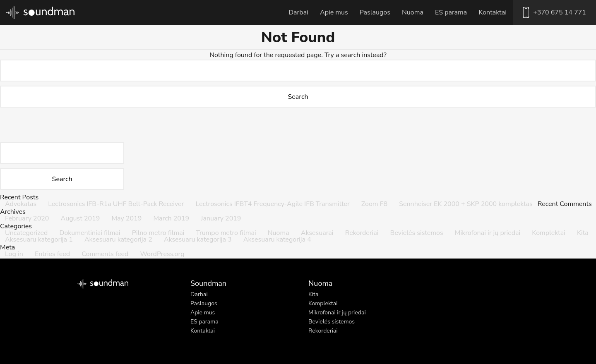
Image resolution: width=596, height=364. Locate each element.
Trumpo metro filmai (226, 233)
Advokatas (21, 204)
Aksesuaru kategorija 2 (118, 239)
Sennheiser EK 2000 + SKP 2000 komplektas (466, 204)
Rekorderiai (362, 233)
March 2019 (171, 218)
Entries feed (52, 254)
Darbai (298, 12)
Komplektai (549, 233)
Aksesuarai (317, 233)
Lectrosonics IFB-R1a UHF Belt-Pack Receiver (116, 204)
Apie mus (334, 12)
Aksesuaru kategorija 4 (277, 239)
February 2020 (27, 218)
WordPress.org (162, 254)
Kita (583, 233)
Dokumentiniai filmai (90, 233)
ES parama (451, 12)
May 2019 (126, 218)
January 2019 (221, 218)
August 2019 (81, 218)
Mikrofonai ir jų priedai (488, 233)
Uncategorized (26, 233)
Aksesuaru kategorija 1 (39, 239)
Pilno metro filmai (158, 233)
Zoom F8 (374, 204)
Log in (14, 254)
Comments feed (105, 254)
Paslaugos (375, 12)
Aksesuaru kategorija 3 (198, 239)
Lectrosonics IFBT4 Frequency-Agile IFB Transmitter (272, 204)
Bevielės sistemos (417, 233)
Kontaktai (492, 12)
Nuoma (413, 12)
